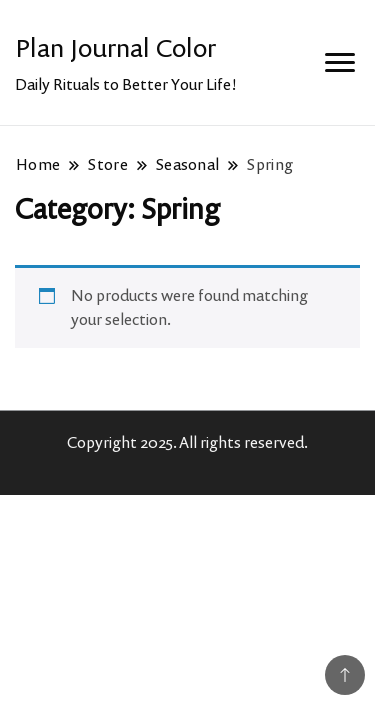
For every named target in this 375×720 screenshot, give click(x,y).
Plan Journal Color (115, 47)
